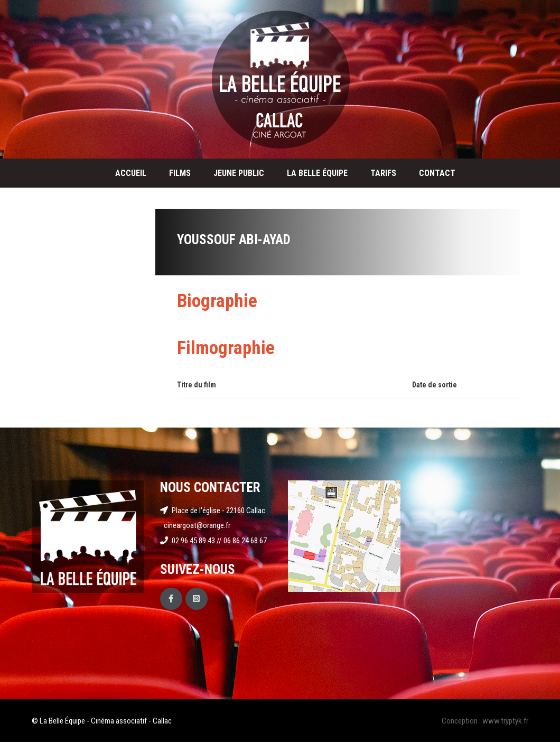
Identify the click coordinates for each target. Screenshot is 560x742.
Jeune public (239, 173)
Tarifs (383, 173)
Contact (437, 173)
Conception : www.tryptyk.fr (485, 721)
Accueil (131, 173)
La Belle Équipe (317, 173)
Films (180, 173)
